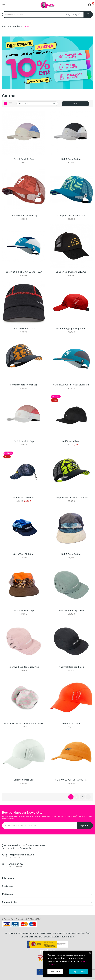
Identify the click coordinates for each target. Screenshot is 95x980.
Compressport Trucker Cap (24, 215)
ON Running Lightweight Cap (71, 328)
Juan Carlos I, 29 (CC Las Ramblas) (26, 845)
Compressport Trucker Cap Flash (71, 498)
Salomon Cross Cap (71, 723)
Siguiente (88, 797)
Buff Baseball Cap (71, 441)
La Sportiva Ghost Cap (24, 328)
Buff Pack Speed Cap (24, 498)
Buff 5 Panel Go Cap (24, 159)
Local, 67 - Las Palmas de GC (19, 848)
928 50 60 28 (16, 864)
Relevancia (37, 104)
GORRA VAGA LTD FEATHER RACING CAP (24, 723)
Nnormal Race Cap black (71, 667)
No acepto (55, 972)
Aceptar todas (79, 971)
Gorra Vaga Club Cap (24, 554)
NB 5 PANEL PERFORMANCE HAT (71, 780)
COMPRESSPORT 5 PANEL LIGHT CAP (24, 272)
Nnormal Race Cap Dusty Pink (24, 667)
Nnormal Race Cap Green (71, 610)
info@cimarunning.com (22, 855)
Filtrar (75, 104)
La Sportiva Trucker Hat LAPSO (71, 272)
